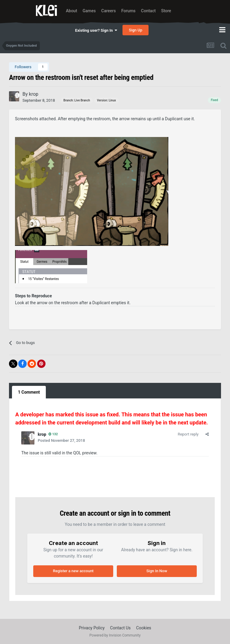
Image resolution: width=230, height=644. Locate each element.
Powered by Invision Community (115, 635)
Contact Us (121, 628)
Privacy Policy (92, 628)
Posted (61, 440)
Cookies (144, 628)
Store (166, 11)
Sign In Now (157, 571)
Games (89, 11)
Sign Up (136, 30)
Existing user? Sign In (96, 30)
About (72, 11)
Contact (148, 11)
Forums (128, 11)
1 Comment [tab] (29, 392)
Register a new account (73, 571)
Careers (109, 11)
